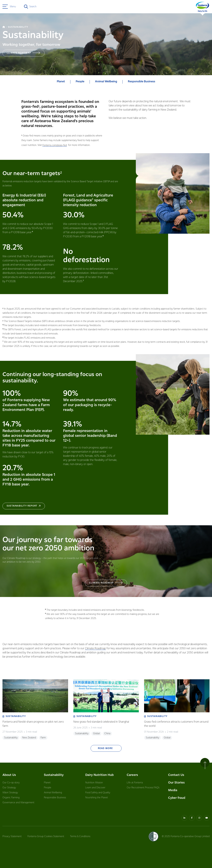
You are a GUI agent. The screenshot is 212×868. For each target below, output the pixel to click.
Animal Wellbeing (53, 793)
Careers (132, 775)
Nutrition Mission (94, 783)
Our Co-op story (11, 783)
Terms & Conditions (80, 836)
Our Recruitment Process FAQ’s (143, 788)
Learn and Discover (95, 788)
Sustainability (54, 775)
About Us (9, 775)
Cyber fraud (177, 798)
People (48, 788)
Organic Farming (11, 798)
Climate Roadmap (95, 649)
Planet (47, 783)
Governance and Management (18, 803)
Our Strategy (9, 788)
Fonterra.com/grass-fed (55, 145)
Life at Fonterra (135, 783)
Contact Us (176, 775)
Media (173, 790)
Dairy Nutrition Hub (99, 775)
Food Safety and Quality (98, 793)
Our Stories (176, 783)
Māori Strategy (10, 793)
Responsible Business (55, 798)
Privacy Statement (12, 836)
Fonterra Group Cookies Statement (46, 836)
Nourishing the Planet (97, 798)
